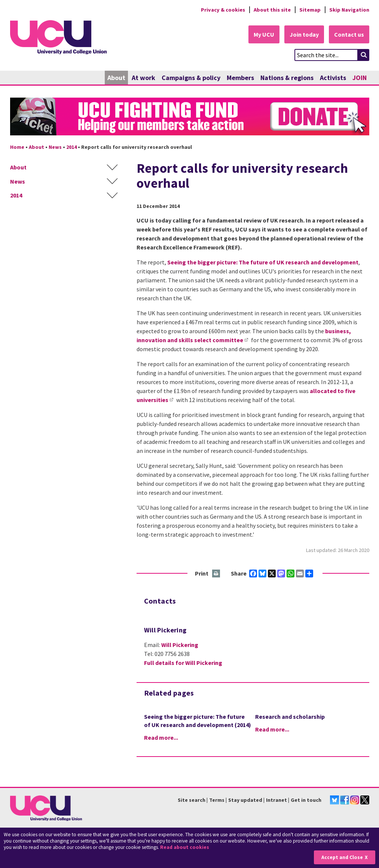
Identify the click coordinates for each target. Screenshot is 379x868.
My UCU (264, 34)
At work (143, 78)
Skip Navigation (349, 10)
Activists (333, 78)
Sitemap (310, 10)
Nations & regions (287, 78)
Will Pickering (180, 645)
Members (240, 78)
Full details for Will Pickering (183, 663)
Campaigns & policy (191, 78)
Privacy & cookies (223, 10)
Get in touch (306, 800)
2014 (71, 147)
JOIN (360, 78)
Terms (217, 800)
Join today (304, 34)
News (55, 147)
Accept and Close (342, 857)
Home (17, 147)
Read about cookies (185, 847)
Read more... (161, 737)
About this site (272, 10)
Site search (192, 800)
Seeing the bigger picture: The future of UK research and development (263, 262)
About (116, 78)
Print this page (216, 574)
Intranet (276, 800)
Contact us (349, 34)
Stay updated (245, 800)
